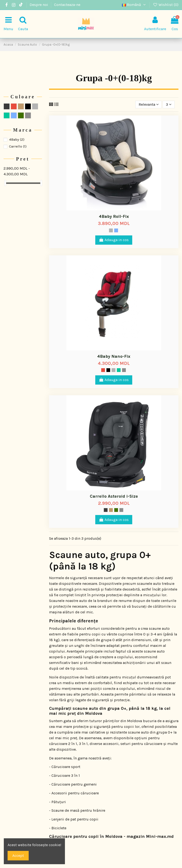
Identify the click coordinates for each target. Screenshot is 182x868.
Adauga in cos (114, 240)
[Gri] (111, 230)
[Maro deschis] (111, 510)
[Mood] (116, 510)
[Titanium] (124, 370)
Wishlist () (166, 5)
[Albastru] (116, 230)
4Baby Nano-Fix (114, 356)
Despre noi (39, 5)
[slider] (5, 183)
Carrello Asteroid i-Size (114, 496)
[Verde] (119, 370)
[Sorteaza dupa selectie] (149, 105)
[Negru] (108, 370)
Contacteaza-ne (67, 5)
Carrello (18, 146)
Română (134, 5)
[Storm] (106, 510)
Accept (18, 856)
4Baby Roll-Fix (114, 216)
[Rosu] (103, 370)
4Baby (17, 139)
